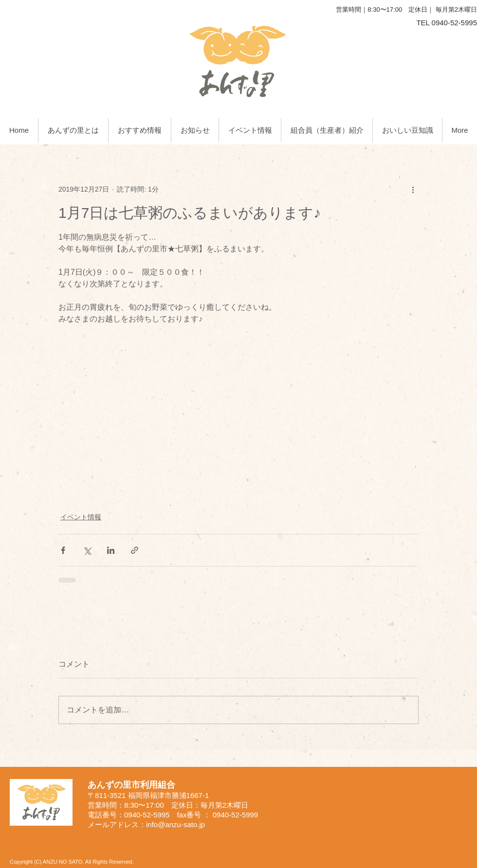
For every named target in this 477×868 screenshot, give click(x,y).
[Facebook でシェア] (63, 550)
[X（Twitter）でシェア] (87, 550)
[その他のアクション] (413, 189)
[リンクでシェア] (135, 550)
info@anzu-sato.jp (175, 824)
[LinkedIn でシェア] (111, 550)
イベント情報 (81, 517)
